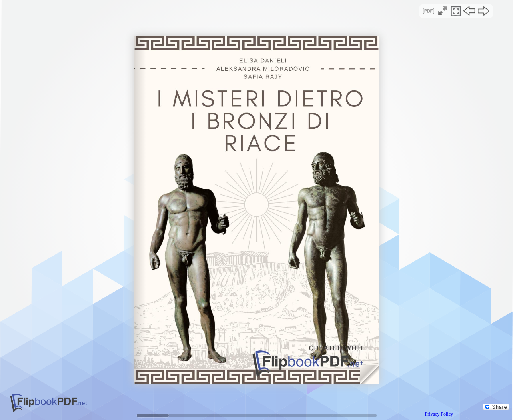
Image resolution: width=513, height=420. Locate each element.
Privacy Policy (439, 414)
